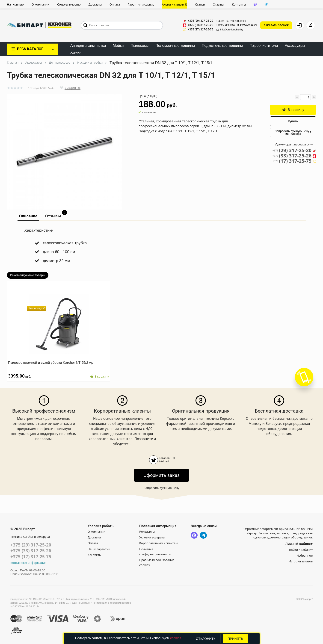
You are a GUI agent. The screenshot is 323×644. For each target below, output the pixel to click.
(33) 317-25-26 (294, 156)
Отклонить (206, 639)
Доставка (95, 4)
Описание (28, 216)
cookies (176, 638)
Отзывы (218, 4)
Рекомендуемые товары (28, 275)
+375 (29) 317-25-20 (31, 545)
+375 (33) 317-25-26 (31, 551)
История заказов (301, 561)
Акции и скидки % (175, 4)
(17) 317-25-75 (294, 161)
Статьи (200, 4)
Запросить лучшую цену (161, 488)
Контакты (239, 4)
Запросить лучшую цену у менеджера (293, 132)
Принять (235, 639)
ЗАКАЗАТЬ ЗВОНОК (276, 25)
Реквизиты (147, 532)
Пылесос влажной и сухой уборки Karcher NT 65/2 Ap (53, 360)
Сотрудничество (69, 4)
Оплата (115, 4)
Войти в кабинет (301, 550)
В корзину (293, 110)
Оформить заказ (161, 475)
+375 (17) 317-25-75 (31, 557)
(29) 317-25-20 (294, 150)
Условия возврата (152, 537)
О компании (40, 4)
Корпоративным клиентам (159, 543)
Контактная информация (28, 563)
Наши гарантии (99, 549)
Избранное (305, 555)
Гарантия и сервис (141, 4)
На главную (15, 4)
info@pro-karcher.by (230, 30)
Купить (293, 121)
